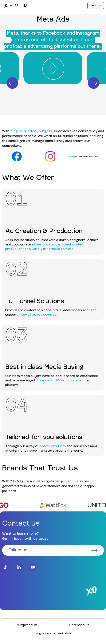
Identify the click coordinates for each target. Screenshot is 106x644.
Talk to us (53, 550)
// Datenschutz (78, 625)
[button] (12, 83)
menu (96, 5)
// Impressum (27, 625)
